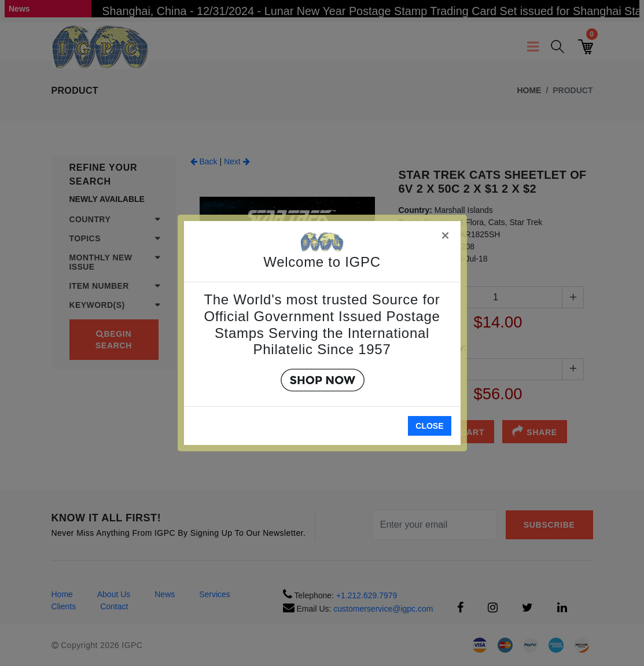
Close (429, 426)
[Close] (446, 233)
